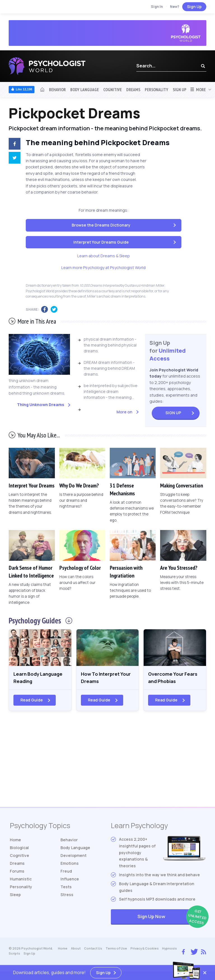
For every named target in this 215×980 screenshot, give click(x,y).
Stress (67, 896)
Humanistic (21, 880)
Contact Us (93, 950)
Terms (116, 950)
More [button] (198, 89)
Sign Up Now (171, 918)
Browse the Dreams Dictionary (101, 225)
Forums (17, 872)
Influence (70, 880)
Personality (156, 89)
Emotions (70, 865)
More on (124, 412)
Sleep (15, 896)
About (76, 950)
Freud (66, 872)
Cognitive (113, 89)
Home (15, 841)
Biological (19, 849)
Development (73, 857)
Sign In (157, 7)
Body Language (85, 89)
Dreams (133, 89)
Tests (66, 888)
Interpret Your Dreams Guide (101, 242)
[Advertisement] (107, 763)
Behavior (57, 89)
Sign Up (194, 7)
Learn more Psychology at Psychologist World (103, 268)
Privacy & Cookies (145, 950)
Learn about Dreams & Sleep (104, 256)
